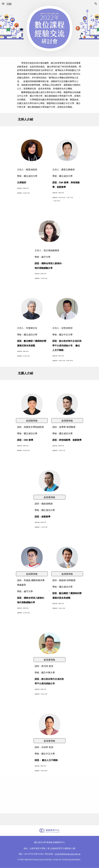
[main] (49, 85)
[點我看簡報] (32, 421)
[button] (3, 4)
